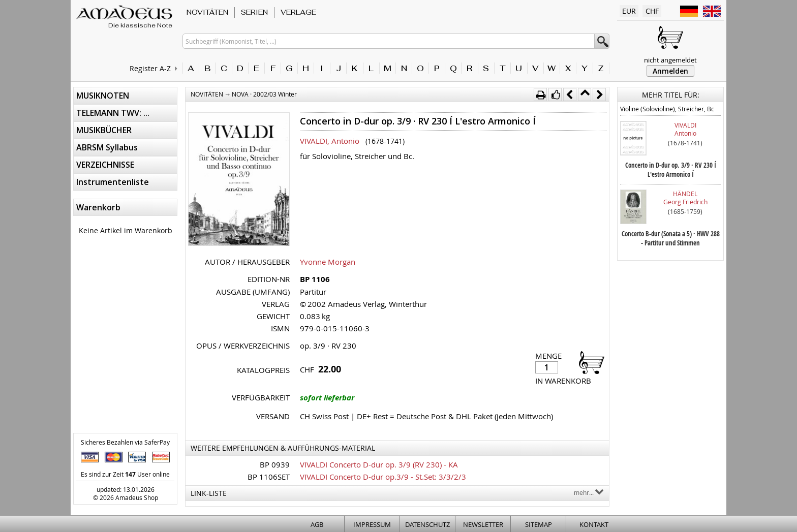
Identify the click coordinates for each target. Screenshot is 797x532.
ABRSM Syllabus (107, 147)
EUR (629, 11)
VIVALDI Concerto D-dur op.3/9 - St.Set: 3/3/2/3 (383, 477)
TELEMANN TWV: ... (113, 113)
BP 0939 (275, 464)
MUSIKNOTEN (103, 96)
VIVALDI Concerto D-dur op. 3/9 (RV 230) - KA (379, 464)
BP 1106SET (269, 477)
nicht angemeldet (670, 60)
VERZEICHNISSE (105, 165)
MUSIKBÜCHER (104, 130)
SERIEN (254, 12)
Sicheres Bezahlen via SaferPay (125, 442)
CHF (652, 11)
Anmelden (670, 71)
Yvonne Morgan (328, 262)
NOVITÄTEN (207, 12)
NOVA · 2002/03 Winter (264, 94)
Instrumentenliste (113, 182)
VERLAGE (298, 12)
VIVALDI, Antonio (330, 141)
